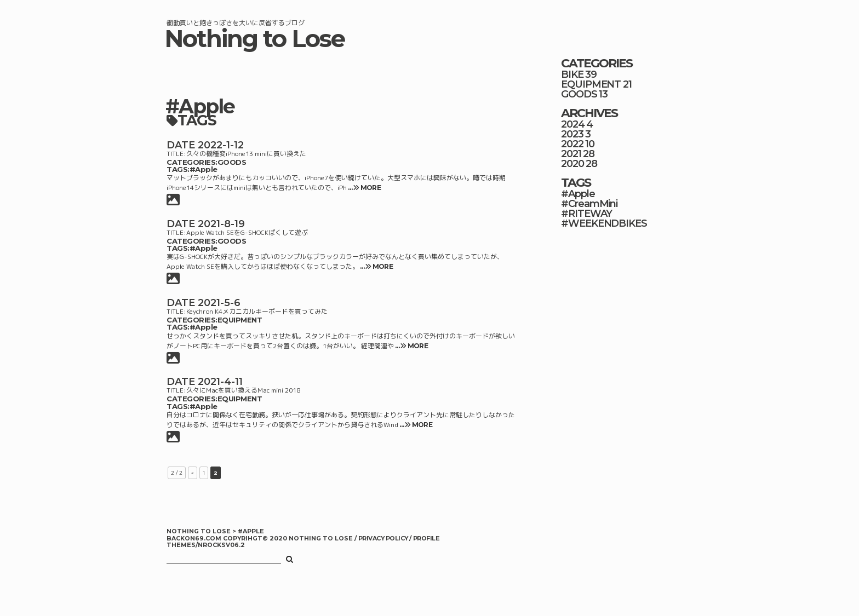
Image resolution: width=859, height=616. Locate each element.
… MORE (364, 188)
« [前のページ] (193, 473)
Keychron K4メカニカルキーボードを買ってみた (257, 311)
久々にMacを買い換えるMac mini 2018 (243, 390)
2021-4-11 (220, 382)
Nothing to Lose (254, 39)
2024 (573, 124)
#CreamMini (589, 204)
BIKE (572, 74)
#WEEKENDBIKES (604, 223)
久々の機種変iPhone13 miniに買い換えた (246, 154)
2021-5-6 (219, 303)
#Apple (204, 169)
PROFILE (426, 539)
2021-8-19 (221, 224)
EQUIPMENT (240, 320)
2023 (572, 134)
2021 (571, 154)
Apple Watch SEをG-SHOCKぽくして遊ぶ (247, 232)
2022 (572, 144)
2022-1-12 (221, 145)
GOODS (232, 162)
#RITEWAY (586, 214)
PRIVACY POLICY (384, 539)
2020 (572, 164)
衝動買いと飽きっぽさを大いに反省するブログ (236, 23)
